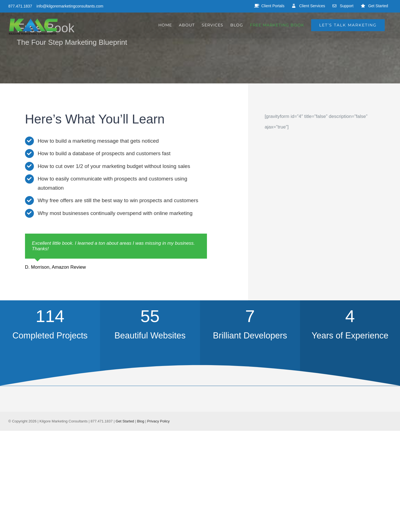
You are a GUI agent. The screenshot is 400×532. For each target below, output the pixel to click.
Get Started (125, 421)
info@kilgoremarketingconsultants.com (70, 6)
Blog (141, 421)
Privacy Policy (158, 421)
